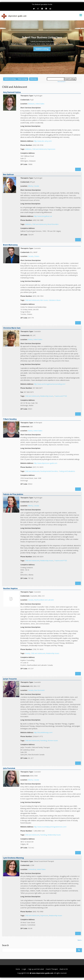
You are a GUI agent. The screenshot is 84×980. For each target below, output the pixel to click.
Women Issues (53, 741)
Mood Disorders (53, 224)
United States (40, 104)
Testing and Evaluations (67, 471)
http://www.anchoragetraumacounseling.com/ (50, 384)
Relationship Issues (47, 396)
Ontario (37, 256)
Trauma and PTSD (61, 396)
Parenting (44, 741)
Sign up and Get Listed (36, 969)
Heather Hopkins (10, 588)
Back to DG (64, 969)
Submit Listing (42, 49)
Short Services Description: (31, 108)
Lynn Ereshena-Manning (13, 858)
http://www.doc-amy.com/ (43, 141)
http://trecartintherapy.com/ (43, 732)
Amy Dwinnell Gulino (12, 92)
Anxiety (28, 653)
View (78, 169)
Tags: (23, 149)
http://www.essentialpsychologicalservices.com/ (50, 827)
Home (18, 969)
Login (24, 969)
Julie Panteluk (9, 768)
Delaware (31, 104)
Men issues (44, 300)
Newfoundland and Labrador (44, 600)
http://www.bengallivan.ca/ (43, 216)
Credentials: (25, 100)
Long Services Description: (31, 126)
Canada (36, 186)
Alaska (30, 339)
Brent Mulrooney (10, 245)
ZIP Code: (24, 164)
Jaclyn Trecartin (10, 679)
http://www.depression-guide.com (46, 463)
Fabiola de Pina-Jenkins (13, 494)
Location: (24, 104)
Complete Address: (28, 153)
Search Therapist (52, 969)
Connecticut (32, 869)
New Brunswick (39, 690)
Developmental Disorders (49, 471)
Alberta (30, 186)
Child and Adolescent (39, 149)
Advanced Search (61, 82)
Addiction (28, 149)
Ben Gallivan (8, 174)
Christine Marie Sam (12, 328)
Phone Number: (26, 145)
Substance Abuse (55, 300)
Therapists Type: (27, 96)
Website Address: (27, 141)
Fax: (22, 392)
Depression (51, 149)
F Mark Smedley (10, 419)
